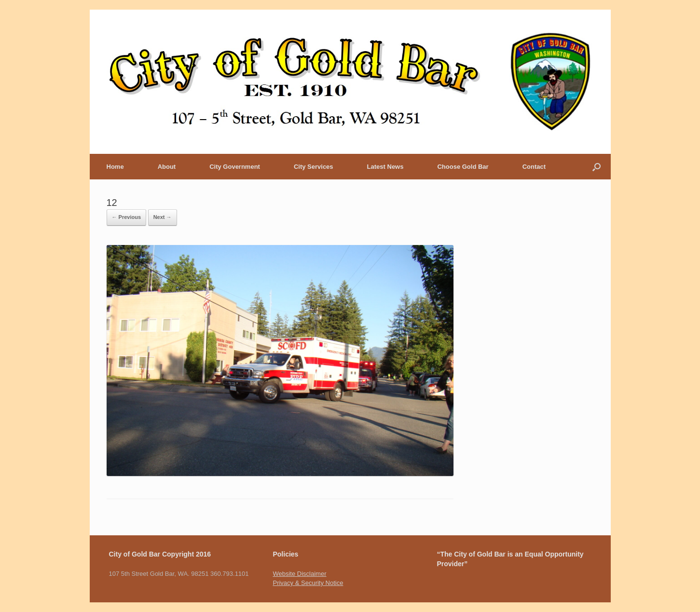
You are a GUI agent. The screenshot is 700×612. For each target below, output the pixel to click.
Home (115, 167)
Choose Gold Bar (463, 167)
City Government (235, 167)
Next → (163, 217)
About (167, 167)
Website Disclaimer (299, 574)
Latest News (385, 167)
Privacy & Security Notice (308, 583)
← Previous (127, 217)
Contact (534, 167)
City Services (314, 167)
